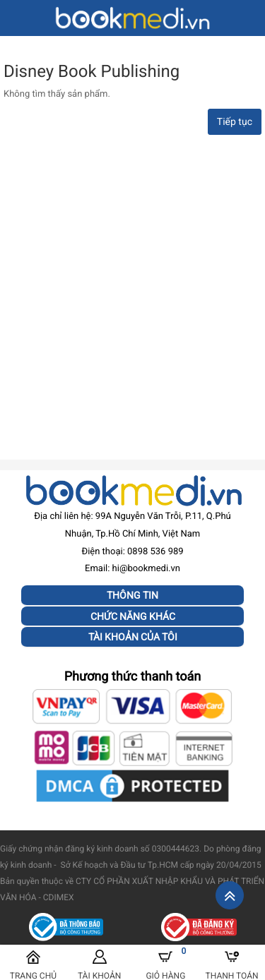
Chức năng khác (133, 616)
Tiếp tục (235, 122)
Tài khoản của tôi (133, 637)
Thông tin (132, 595)
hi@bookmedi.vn (146, 569)
